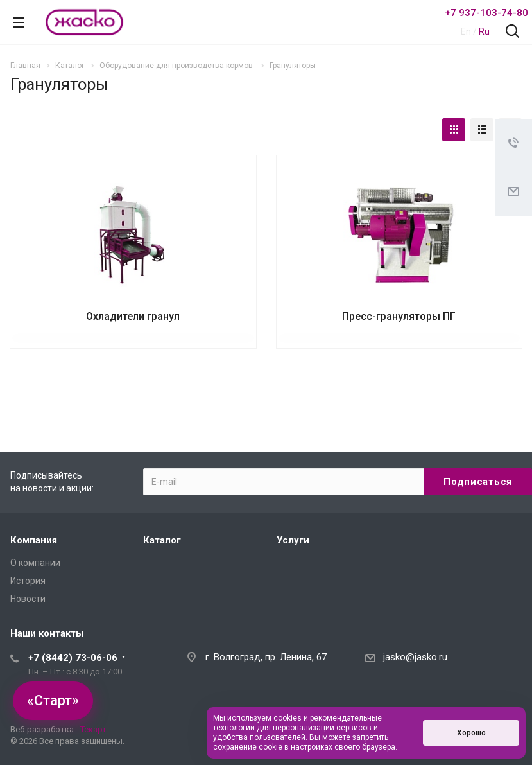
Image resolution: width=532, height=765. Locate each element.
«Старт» (53, 700)
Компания (34, 540)
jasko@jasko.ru (415, 657)
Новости (28, 599)
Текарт (93, 729)
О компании (35, 563)
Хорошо (471, 733)
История (28, 581)
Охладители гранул (133, 316)
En (466, 31)
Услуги (293, 540)
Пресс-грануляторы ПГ (399, 316)
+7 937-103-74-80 (486, 13)
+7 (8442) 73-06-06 (73, 658)
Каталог (162, 540)
